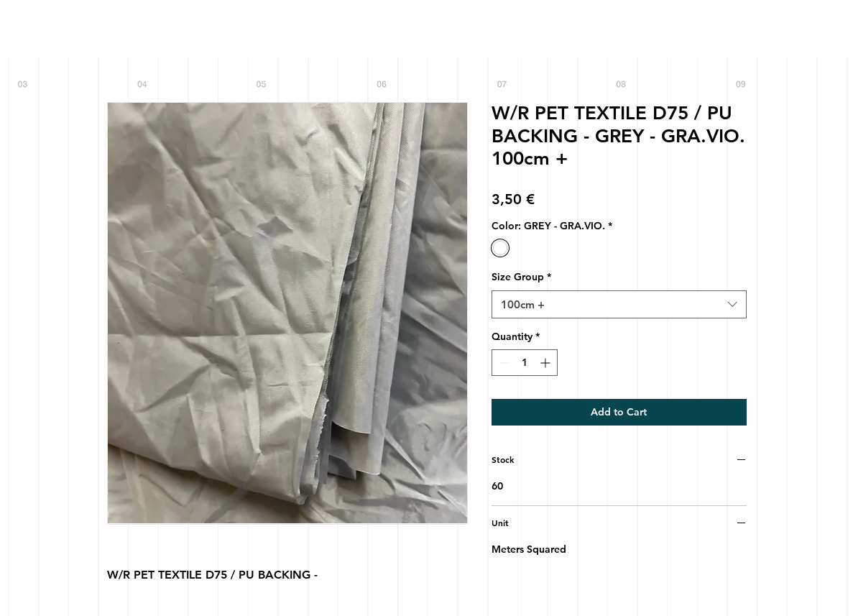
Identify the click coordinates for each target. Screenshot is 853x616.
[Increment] (547, 363)
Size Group (521, 277)
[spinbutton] (525, 363)
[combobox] (619, 304)
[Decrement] (503, 363)
